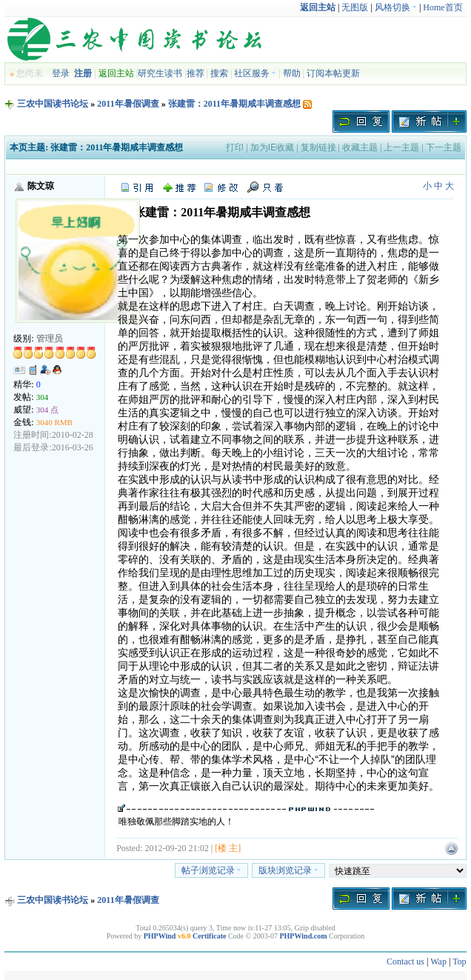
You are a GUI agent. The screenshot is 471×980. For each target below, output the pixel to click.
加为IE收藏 (272, 147)
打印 (235, 147)
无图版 (355, 7)
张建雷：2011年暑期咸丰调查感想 (234, 104)
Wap (438, 961)
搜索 (219, 73)
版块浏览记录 (288, 870)
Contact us (405, 961)
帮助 (292, 73)
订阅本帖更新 (333, 73)
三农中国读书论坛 (53, 104)
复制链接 (318, 147)
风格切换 (396, 7)
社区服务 (255, 73)
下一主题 (444, 147)
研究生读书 (160, 73)
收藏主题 (360, 147)
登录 (61, 73)
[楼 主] (228, 848)
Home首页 (442, 7)
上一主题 (401, 147)
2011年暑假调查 (128, 104)
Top (460, 961)
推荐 (196, 73)
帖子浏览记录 (211, 870)
